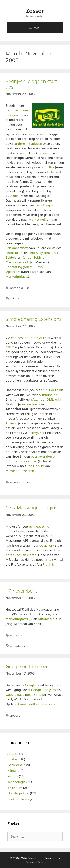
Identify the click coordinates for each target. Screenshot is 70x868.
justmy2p (35, 433)
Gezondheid (16, 765)
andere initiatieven (28, 143)
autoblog (17, 635)
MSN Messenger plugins (31, 507)
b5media (16, 288)
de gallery (47, 545)
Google (30, 685)
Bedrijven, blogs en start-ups (32, 84)
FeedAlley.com (39, 253)
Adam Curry (33, 267)
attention (17, 482)
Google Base (15, 695)
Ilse (52, 167)
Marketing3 (37, 219)
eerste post (30, 404)
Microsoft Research (20, 471)
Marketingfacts (17, 276)
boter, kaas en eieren (21, 555)
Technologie (16, 782)
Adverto (11, 423)
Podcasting (14, 267)
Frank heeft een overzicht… (38, 704)
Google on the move (27, 666)
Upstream (13, 272)
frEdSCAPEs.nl (52, 390)
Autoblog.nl (47, 619)
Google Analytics (43, 690)
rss (27, 482)
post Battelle (35, 695)
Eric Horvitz (35, 466)
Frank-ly (49, 564)
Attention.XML (49, 395)
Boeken (13, 759)
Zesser (35, 11)
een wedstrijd (39, 526)
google (15, 715)
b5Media (12, 196)
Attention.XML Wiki (47, 399)
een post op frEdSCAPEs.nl (31, 338)
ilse (27, 288)
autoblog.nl (45, 205)
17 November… (21, 591)
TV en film (15, 788)
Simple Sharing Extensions (34, 319)
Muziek (13, 776)
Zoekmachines (18, 799)
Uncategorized (18, 793)
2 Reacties (17, 646)
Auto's (12, 754)
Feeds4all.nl (14, 253)
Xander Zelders (33, 257)
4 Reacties (17, 298)
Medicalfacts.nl (17, 262)
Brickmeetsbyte (17, 248)
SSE (8, 347)
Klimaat (13, 771)
